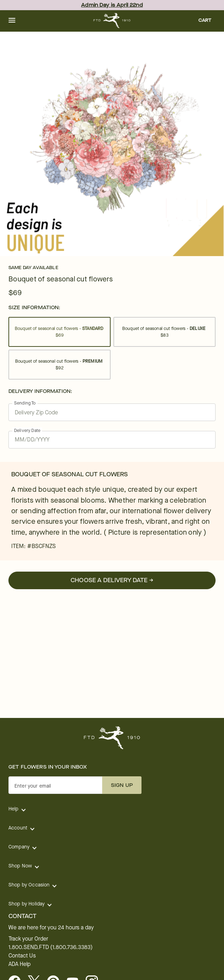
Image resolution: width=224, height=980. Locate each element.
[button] (12, 21)
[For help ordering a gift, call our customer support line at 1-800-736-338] (112, 21)
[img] (112, 144)
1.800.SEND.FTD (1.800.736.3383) (51, 947)
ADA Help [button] (19, 964)
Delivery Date (27, 430)
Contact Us (22, 956)
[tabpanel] (112, 144)
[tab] (112, 144)
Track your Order (28, 939)
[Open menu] (12, 21)
